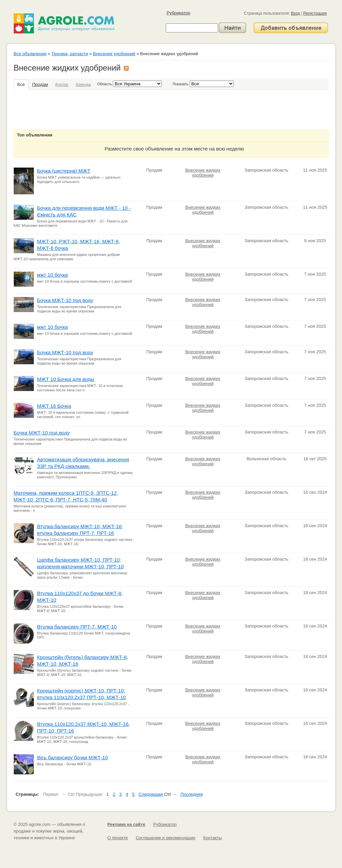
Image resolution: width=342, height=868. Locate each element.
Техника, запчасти (70, 54)
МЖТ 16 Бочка (54, 406)
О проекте (118, 838)
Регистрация (315, 13)
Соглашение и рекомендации (165, 838)
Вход (295, 13)
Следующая (151, 794)
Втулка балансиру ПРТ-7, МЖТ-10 (77, 627)
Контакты (212, 838)
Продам (40, 84)
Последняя (192, 794)
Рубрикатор (179, 13)
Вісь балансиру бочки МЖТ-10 (73, 757)
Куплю (62, 84)
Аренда (83, 84)
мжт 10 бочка (53, 275)
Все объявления (30, 54)
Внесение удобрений (114, 54)
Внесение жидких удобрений (203, 173)
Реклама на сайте (126, 824)
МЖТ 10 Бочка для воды (66, 379)
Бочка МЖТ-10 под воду (65, 300)
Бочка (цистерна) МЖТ (64, 171)
